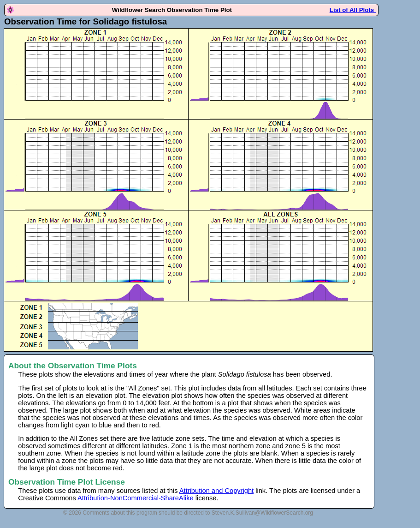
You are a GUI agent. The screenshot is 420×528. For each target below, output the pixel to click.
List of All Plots (353, 10)
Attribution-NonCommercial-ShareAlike (136, 498)
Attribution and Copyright (216, 491)
